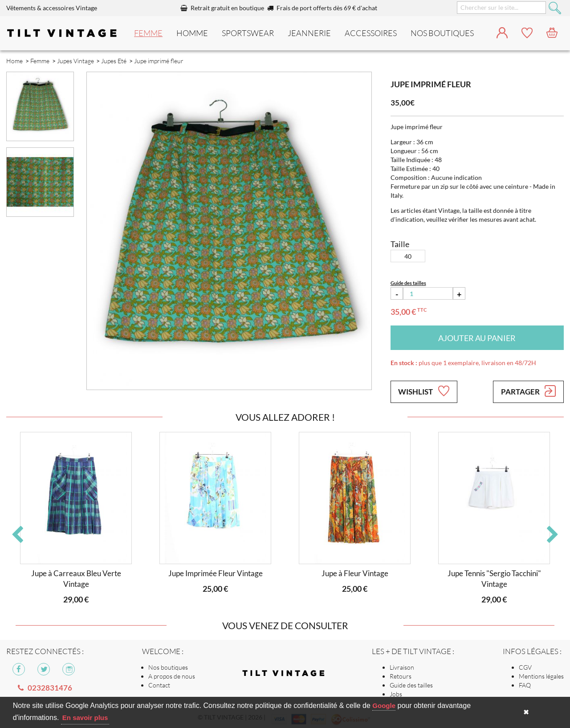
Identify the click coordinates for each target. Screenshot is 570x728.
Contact (159, 685)
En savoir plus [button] (85, 718)
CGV (525, 667)
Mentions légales (541, 676)
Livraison (402, 667)
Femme (148, 33)
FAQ (525, 685)
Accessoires (371, 33)
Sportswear (248, 33)
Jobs (396, 694)
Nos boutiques (168, 667)
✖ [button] (526, 712)
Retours (401, 676)
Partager (528, 391)
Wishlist (423, 391)
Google (384, 706)
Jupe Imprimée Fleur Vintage (216, 573)
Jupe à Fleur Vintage (355, 573)
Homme (192, 33)
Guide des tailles (411, 685)
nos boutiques (442, 33)
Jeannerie (309, 33)
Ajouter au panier (477, 338)
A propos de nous (172, 676)
